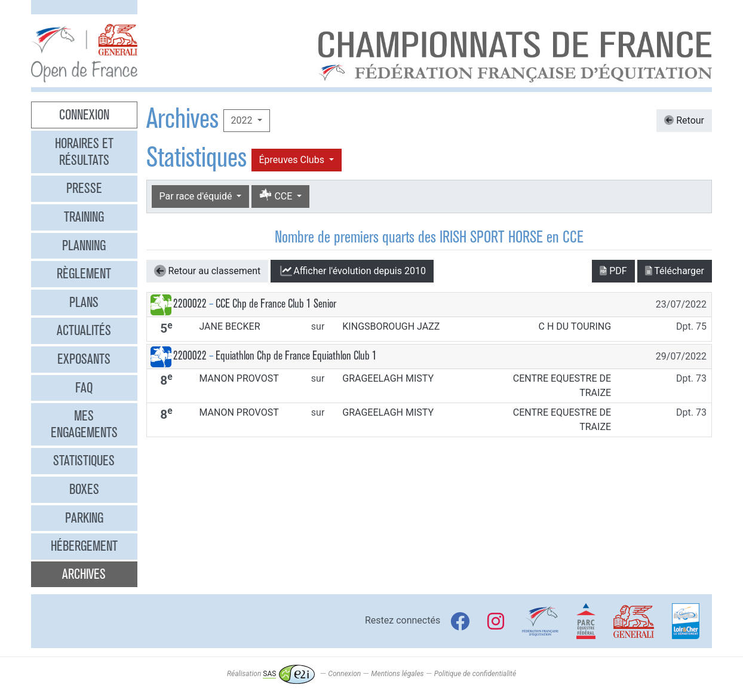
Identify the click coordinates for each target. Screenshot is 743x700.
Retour (684, 120)
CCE (277, 196)
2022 (243, 120)
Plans (84, 302)
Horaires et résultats (84, 152)
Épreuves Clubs (293, 160)
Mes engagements (84, 424)
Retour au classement (208, 271)
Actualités (84, 330)
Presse (84, 188)
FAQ (84, 388)
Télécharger (675, 271)
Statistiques (84, 460)
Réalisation (271, 674)
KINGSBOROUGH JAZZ (391, 326)
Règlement (84, 274)
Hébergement (84, 546)
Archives (84, 574)
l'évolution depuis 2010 (352, 271)
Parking (84, 518)
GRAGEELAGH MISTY (388, 378)
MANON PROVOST (239, 378)
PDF (613, 271)
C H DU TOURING (575, 326)
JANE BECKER (229, 326)
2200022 (190, 304)
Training (84, 217)
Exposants (84, 359)
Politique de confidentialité (475, 674)
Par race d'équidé (197, 196)
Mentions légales (397, 674)
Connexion (84, 115)
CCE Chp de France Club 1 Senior (276, 304)
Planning (84, 245)
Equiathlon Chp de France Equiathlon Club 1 (296, 356)
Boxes (84, 489)
